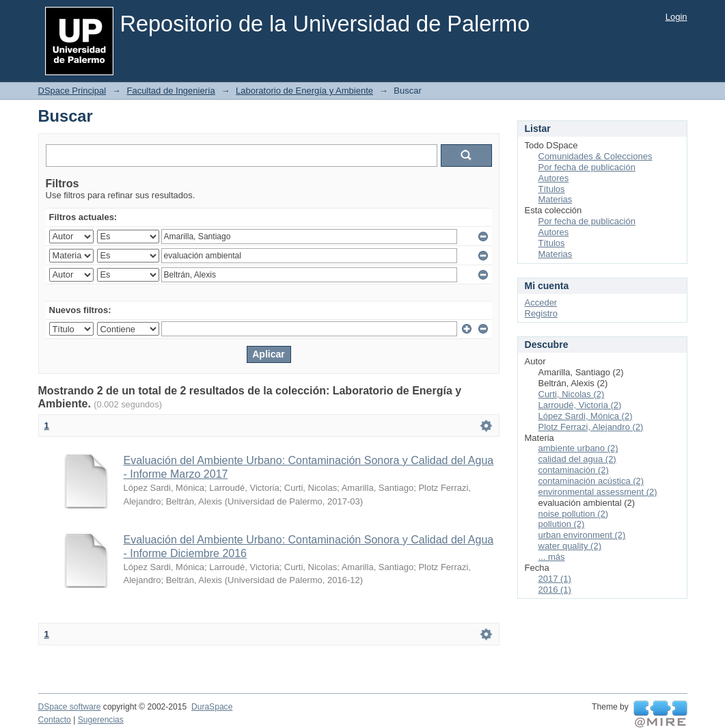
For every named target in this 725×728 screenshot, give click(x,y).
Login (676, 17)
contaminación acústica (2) (591, 481)
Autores (554, 178)
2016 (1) (555, 590)
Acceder (541, 302)
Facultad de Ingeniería (170, 91)
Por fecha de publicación (587, 167)
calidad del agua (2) (577, 459)
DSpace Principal (72, 91)
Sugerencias (101, 720)
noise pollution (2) (574, 514)
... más (552, 557)
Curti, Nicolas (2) (572, 394)
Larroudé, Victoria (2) (580, 405)
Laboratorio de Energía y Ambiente (304, 91)
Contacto (55, 720)
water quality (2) (570, 546)
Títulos (552, 189)
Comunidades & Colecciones (596, 156)
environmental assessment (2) (598, 492)
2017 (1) (555, 579)
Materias (556, 199)
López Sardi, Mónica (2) (586, 416)
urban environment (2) (582, 535)
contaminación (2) (574, 470)
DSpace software (70, 707)
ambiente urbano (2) (578, 448)
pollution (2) (562, 524)
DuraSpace (212, 707)
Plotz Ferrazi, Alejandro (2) (591, 427)
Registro (541, 313)
